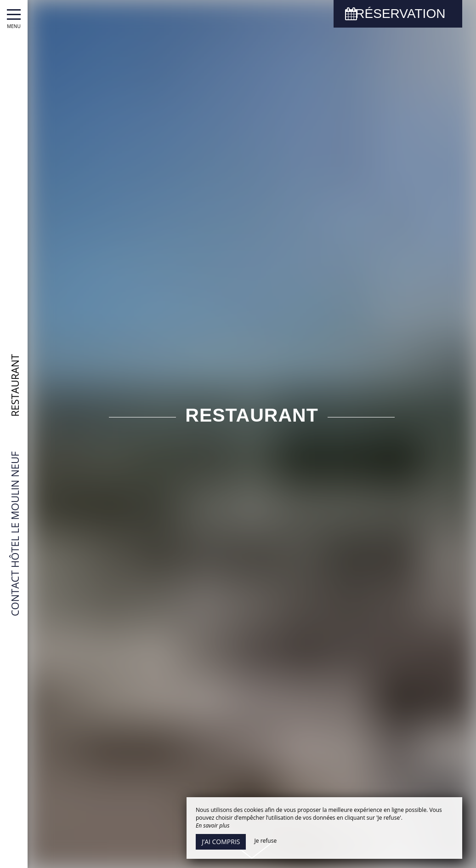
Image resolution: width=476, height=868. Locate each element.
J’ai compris (221, 842)
